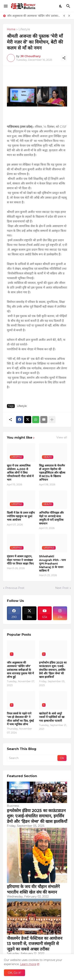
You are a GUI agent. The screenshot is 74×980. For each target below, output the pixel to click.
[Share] (64, 58)
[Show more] (52, 420)
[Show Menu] (5, 6)
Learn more (28, 964)
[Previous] (64, 16)
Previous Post (15, 588)
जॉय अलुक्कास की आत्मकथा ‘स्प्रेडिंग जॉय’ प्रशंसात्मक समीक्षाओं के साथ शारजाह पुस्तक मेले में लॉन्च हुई (34, 16)
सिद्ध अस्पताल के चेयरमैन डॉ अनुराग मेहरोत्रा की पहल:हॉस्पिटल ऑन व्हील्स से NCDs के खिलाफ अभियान (52, 473)
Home (11, 29)
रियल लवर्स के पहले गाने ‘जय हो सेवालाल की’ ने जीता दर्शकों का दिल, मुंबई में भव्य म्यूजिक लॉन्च (20, 719)
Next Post (62, 588)
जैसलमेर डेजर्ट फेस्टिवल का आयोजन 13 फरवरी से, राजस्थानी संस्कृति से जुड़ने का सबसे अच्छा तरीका (35, 944)
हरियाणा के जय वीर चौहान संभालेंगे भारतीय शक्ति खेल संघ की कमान (33, 889)
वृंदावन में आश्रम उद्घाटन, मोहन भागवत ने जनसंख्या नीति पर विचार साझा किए (20, 560)
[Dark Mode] (61, 6)
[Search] (69, 6)
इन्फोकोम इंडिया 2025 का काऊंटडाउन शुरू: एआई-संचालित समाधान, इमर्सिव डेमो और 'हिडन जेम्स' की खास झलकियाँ (53, 670)
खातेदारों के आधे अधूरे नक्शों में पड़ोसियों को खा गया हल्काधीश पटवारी (52, 717)
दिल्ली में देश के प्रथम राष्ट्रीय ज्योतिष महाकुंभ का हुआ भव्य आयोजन (21, 516)
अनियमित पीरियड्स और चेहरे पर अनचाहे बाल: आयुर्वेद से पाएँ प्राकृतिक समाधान (51, 518)
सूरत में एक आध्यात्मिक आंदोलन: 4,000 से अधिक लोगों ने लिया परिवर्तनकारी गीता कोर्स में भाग (20, 473)
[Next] (69, 16)
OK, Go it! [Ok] (15, 973)
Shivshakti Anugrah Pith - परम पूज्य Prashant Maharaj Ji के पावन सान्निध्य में (52, 563)
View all (62, 437)
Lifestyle (24, 29)
